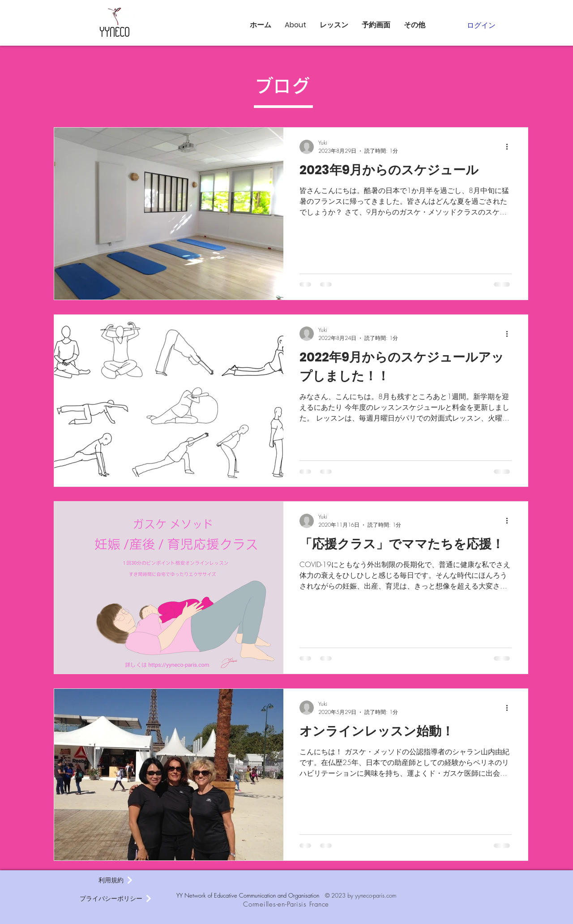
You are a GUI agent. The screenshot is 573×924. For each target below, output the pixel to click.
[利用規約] (116, 880)
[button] (295, 25)
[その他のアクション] (510, 147)
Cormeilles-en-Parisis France (286, 904)
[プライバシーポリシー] (116, 898)
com (391, 895)
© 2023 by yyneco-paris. (356, 895)
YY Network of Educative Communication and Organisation (251, 895)
